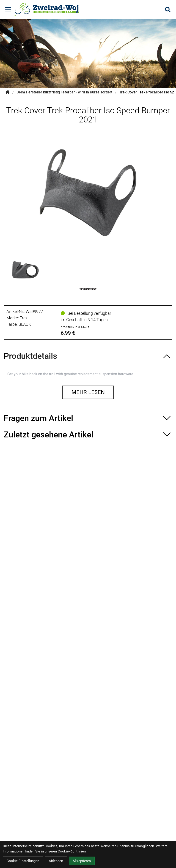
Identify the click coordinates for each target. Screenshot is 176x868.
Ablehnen (56, 861)
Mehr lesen (88, 392)
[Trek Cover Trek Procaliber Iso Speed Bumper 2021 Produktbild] (88, 193)
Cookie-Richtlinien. (72, 851)
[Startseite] (8, 92)
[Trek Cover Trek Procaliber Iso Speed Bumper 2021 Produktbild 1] (25, 270)
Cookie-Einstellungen (23, 861)
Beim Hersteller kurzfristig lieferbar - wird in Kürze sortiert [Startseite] (64, 92)
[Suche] (168, 10)
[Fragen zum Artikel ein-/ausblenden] (88, 418)
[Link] (8, 9)
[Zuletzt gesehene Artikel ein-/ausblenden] (88, 435)
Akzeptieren (82, 861)
